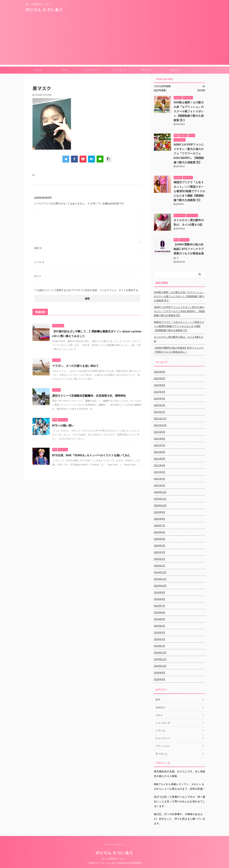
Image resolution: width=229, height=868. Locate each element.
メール (39, 262)
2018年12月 (160, 653)
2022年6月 (160, 378)
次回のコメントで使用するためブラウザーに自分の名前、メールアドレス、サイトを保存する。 (89, 290)
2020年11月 (160, 499)
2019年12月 (160, 572)
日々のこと (147, 70)
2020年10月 (160, 505)
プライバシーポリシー (115, 845)
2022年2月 (160, 405)
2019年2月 (160, 639)
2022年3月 (160, 399)
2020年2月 (160, 559)
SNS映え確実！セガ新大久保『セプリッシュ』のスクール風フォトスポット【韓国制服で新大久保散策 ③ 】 (189, 111)
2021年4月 (160, 465)
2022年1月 (160, 412)
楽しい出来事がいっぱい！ (114, 859)
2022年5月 (160, 385)
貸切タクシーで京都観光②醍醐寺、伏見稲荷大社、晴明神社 (89, 396)
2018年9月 (160, 673)
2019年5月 (160, 619)
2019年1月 (160, 646)
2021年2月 (160, 479)
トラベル (37, 70)
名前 (38, 248)
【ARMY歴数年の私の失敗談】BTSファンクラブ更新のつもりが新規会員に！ (179, 350)
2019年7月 (160, 606)
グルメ (65, 70)
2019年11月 (160, 579)
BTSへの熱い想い (63, 426)
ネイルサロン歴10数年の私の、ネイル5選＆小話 (179, 339)
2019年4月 (160, 626)
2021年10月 (160, 425)
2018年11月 (160, 659)
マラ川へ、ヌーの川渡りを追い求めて (75, 366)
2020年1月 (160, 566)
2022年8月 (160, 372)
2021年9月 (160, 432)
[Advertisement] (115, 41)
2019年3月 (160, 632)
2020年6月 (160, 532)
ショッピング (120, 70)
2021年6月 (160, 452)
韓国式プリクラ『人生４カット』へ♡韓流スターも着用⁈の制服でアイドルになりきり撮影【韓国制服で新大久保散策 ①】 (189, 191)
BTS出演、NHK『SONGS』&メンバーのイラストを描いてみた (91, 455)
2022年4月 (160, 392)
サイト (38, 276)
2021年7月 (160, 445)
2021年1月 (160, 485)
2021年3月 (160, 472)
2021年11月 (160, 419)
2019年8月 (160, 599)
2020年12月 (160, 492)
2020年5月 (160, 539)
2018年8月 (160, 679)
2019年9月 (160, 592)
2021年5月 (160, 459)
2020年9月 (160, 512)
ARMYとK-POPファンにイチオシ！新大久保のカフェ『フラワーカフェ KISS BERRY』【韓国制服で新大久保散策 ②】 (189, 153)
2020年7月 (160, 526)
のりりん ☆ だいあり (44, 10)
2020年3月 (160, 552)
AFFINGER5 (135, 863)
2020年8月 (160, 519)
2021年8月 (160, 439)
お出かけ (174, 70)
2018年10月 (160, 666)
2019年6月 (160, 612)
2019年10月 (160, 586)
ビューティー (92, 70)
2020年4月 (160, 546)
